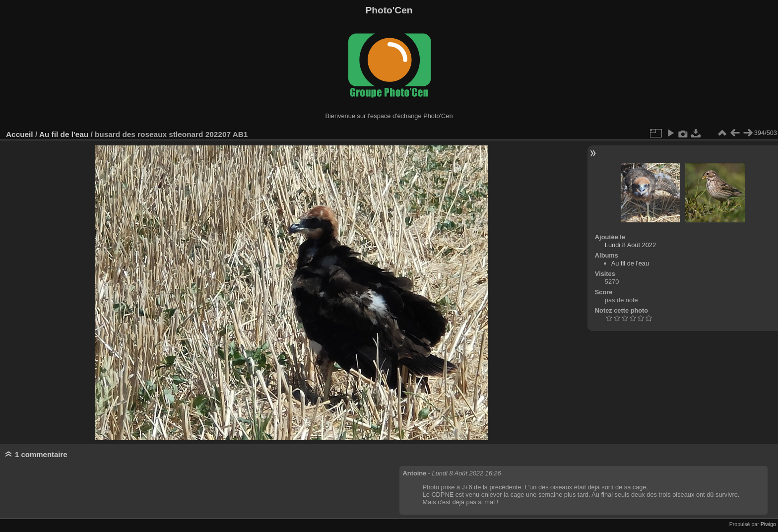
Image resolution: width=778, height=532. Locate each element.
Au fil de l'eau (65, 134)
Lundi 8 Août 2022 (630, 245)
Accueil (20, 134)
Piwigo (768, 524)
